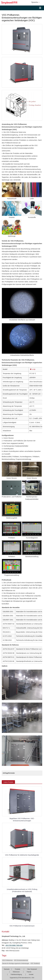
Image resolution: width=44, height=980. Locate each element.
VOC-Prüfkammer (7, 960)
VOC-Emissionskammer (21, 960)
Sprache (35, 2)
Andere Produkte (8, 782)
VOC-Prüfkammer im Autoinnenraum (22, 926)
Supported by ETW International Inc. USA (22, 978)
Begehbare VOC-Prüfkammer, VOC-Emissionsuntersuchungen (22, 820)
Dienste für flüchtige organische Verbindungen (16, 963)
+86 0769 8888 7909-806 (14, 945)
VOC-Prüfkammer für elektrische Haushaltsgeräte (22, 855)
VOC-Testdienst (35, 963)
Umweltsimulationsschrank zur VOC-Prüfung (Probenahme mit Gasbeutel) (22, 890)
